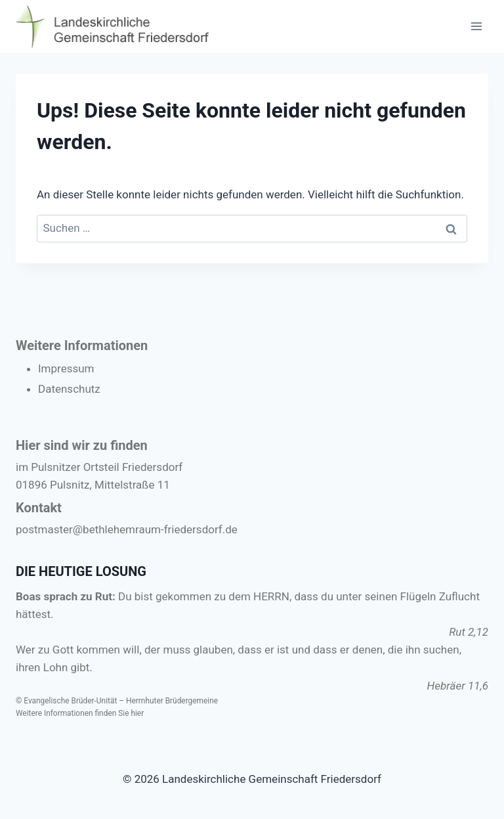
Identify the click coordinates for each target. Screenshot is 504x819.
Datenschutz (69, 389)
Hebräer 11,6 (457, 686)
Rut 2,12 (469, 632)
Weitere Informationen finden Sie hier (80, 713)
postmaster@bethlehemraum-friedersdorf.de (127, 529)
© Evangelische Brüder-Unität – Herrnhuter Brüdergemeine (117, 701)
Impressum (66, 368)
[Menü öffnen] (476, 26)
